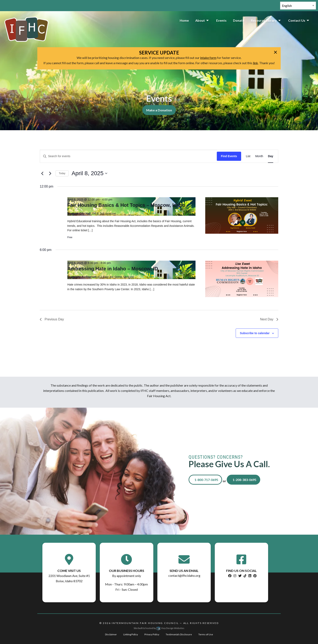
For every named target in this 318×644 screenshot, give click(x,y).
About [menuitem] (200, 20)
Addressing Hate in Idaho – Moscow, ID (113, 269)
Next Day (269, 319)
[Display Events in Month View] (259, 156)
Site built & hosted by (159, 628)
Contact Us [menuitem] (297, 20)
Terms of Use (206, 634)
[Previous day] (42, 173)
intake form (208, 58)
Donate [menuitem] (239, 20)
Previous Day (52, 319)
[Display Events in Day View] (271, 156)
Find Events (229, 156)
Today (62, 173)
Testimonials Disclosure (179, 634)
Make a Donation (159, 110)
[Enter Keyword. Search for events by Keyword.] (128, 156)
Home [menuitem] (184, 20)
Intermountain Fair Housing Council (145, 623)
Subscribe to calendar (255, 333)
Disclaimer (111, 634)
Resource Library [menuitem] (264, 20)
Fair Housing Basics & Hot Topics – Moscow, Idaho (126, 205)
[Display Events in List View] (248, 156)
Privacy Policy (152, 634)
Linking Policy (131, 634)
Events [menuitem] (221, 20)
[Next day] (50, 173)
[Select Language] (298, 6)
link (255, 63)
